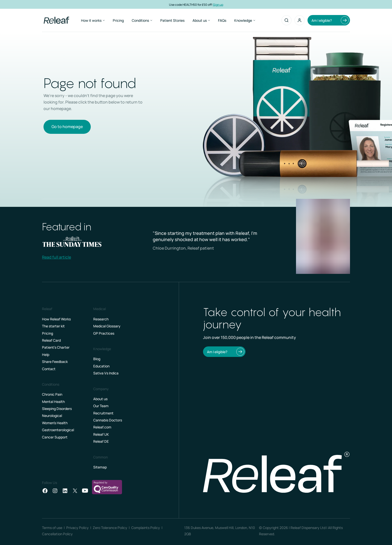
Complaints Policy (146, 528)
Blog (97, 359)
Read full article (56, 257)
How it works (93, 20)
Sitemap (100, 467)
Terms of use (52, 528)
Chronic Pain (52, 394)
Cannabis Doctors (108, 420)
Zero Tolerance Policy (110, 528)
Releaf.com (102, 427)
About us (201, 20)
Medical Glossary (107, 326)
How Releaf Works (56, 319)
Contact (49, 369)
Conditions (142, 20)
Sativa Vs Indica (106, 373)
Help (46, 355)
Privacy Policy (77, 528)
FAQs (222, 20)
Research (101, 319)
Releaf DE (101, 441)
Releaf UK (101, 434)
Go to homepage (67, 127)
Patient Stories (172, 20)
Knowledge (245, 20)
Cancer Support (55, 437)
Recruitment (103, 413)
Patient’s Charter (56, 347)
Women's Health (55, 423)
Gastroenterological (58, 430)
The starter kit (53, 326)
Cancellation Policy (57, 534)
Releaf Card (51, 340)
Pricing (118, 20)
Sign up (218, 4)
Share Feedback (55, 362)
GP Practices (104, 333)
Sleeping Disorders (57, 409)
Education (101, 366)
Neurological (52, 416)
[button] (299, 20)
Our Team (101, 406)
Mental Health (53, 402)
